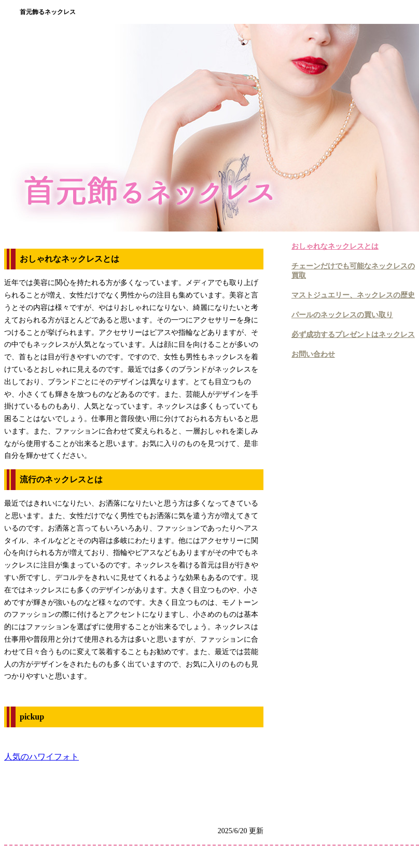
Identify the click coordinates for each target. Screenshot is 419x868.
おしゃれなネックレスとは (335, 246)
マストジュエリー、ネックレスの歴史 (353, 295)
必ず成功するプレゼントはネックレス (353, 335)
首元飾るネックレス (48, 12)
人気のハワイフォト (41, 757)
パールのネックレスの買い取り (342, 315)
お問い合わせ (313, 354)
